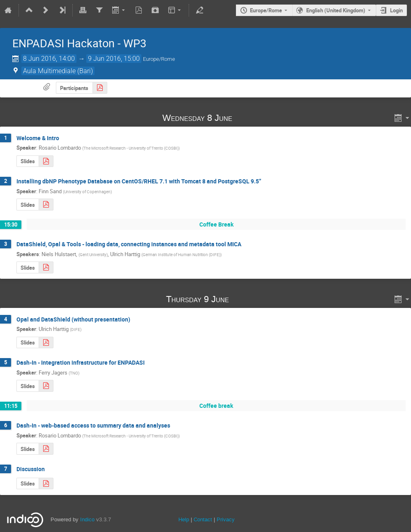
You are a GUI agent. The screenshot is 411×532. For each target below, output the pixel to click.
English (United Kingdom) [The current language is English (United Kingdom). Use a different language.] (336, 10)
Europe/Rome (266, 10)
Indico (87, 519)
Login (396, 10)
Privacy (226, 519)
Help (184, 519)
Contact (203, 519)
